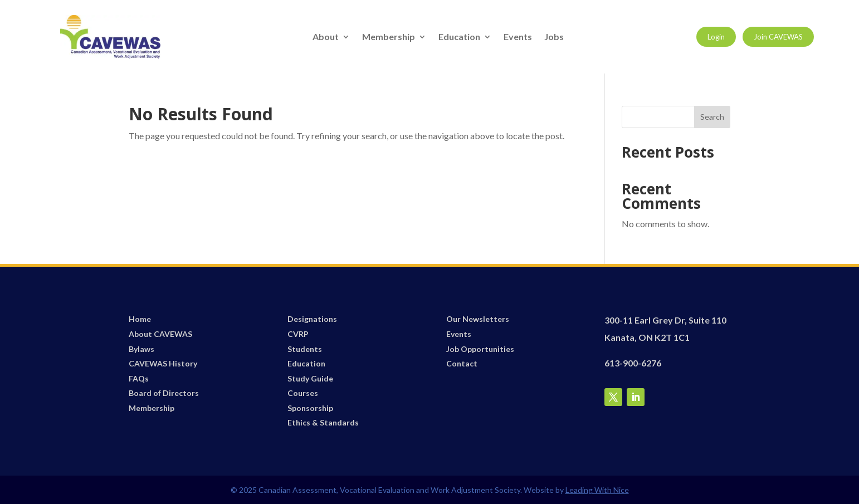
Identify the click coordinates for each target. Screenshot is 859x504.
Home (140, 319)
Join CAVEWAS (778, 37)
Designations (312, 319)
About (326, 37)
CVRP (298, 334)
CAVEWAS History (163, 363)
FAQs (139, 378)
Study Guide (310, 378)
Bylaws (141, 349)
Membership (389, 37)
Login (716, 37)
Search (712, 117)
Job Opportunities (480, 349)
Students (305, 349)
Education (459, 37)
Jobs (554, 37)
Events (518, 37)
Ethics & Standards (323, 422)
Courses (303, 393)
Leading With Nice (597, 490)
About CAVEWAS (160, 334)
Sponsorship (310, 408)
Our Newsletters (478, 319)
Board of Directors (164, 393)
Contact (462, 363)
